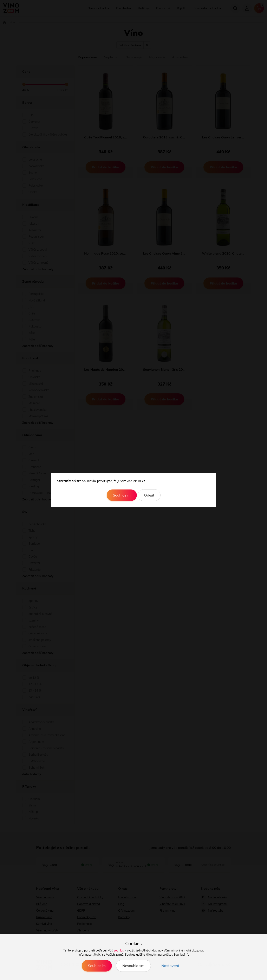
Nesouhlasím (133, 966)
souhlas (119, 950)
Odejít (149, 495)
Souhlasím (122, 495)
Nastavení (170, 966)
